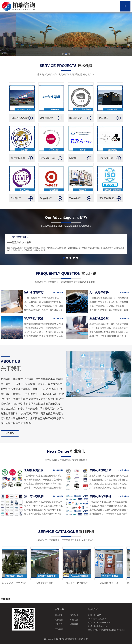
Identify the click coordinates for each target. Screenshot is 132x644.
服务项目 (74, 615)
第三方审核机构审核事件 (36, 496)
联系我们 (59, 629)
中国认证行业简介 (100, 496)
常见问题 (74, 620)
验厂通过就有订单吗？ (36, 292)
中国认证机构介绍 (100, 470)
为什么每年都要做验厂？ (101, 292)
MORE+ (10, 433)
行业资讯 (59, 624)
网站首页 (59, 615)
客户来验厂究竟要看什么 (36, 318)
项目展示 (74, 624)
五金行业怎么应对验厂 (101, 318)
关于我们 (59, 620)
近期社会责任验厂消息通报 (36, 470)
